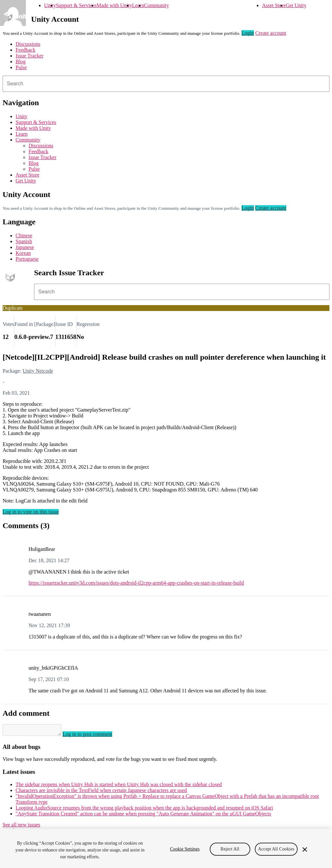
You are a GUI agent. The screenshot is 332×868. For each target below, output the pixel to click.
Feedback (25, 50)
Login (248, 33)
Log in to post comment (94, 736)
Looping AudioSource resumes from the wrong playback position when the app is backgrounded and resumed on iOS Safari (144, 810)
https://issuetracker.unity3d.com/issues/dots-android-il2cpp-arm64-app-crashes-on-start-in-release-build (136, 583)
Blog (21, 62)
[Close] (305, 849)
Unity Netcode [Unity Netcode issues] (38, 371)
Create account (271, 33)
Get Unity (296, 5)
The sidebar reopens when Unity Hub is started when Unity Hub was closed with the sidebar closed (119, 786)
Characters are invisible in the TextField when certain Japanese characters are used (101, 792)
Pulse (21, 67)
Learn (138, 5)
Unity (50, 5)
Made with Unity (114, 5)
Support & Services (76, 5)
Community (156, 5)
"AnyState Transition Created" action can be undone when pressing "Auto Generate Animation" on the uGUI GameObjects (143, 816)
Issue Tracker (30, 56)
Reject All (230, 849)
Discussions (28, 44)
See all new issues (21, 827)
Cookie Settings (185, 849)
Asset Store (274, 5)
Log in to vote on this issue (31, 512)
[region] (166, 848)
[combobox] (166, 84)
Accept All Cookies (276, 849)
